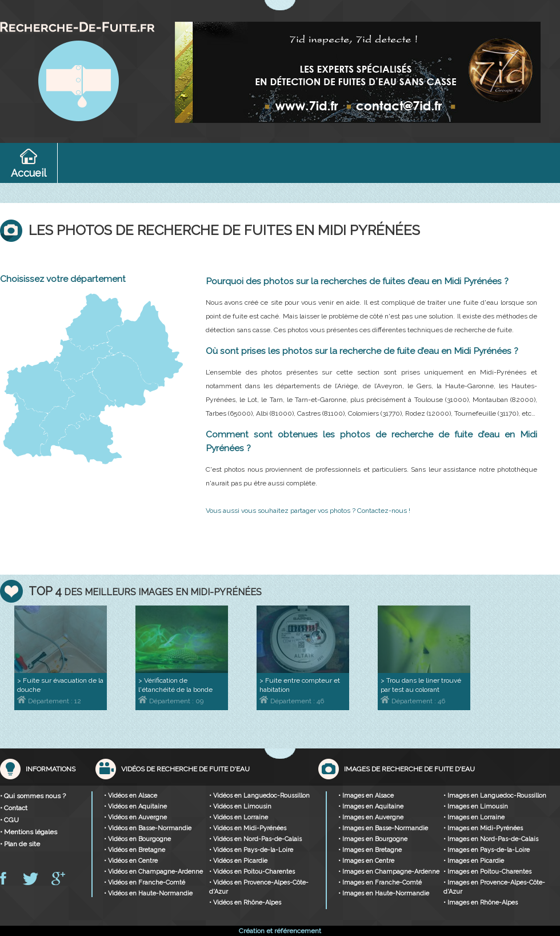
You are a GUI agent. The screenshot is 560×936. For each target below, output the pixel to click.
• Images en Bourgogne (373, 839)
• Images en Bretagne (370, 850)
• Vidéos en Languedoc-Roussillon (259, 796)
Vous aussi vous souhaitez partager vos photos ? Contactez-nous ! (308, 511)
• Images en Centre (366, 861)
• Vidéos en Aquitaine (135, 806)
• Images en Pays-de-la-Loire (487, 850)
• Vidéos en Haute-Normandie (148, 893)
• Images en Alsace (366, 796)
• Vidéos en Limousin (240, 806)
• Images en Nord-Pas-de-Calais (491, 839)
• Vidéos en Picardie (238, 861)
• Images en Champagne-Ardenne (389, 872)
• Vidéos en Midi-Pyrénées (248, 828)
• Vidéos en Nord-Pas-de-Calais (255, 839)
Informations (51, 769)
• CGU (9, 820)
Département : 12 (49, 701)
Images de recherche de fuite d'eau (409, 769)
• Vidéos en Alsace (131, 796)
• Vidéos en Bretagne (135, 850)
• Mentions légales (29, 832)
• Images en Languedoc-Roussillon (495, 796)
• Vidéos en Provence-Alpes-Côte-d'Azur (259, 887)
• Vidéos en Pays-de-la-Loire (251, 850)
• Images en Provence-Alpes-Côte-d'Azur (494, 887)
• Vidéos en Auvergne (135, 817)
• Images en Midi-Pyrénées (483, 828)
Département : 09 (171, 701)
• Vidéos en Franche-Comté (145, 883)
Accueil (29, 173)
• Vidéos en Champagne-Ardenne (153, 872)
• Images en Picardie (474, 861)
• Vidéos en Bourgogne (137, 839)
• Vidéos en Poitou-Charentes (252, 872)
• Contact (14, 808)
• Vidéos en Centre (131, 861)
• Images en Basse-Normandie (383, 828)
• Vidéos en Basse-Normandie (148, 828)
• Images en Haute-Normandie (384, 893)
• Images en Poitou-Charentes (487, 872)
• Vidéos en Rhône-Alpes (245, 903)
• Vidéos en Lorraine (239, 817)
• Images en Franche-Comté (380, 883)
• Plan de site (20, 844)
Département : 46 (292, 701)
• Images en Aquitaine (371, 806)
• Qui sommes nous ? (33, 796)
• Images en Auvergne (371, 817)
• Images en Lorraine (474, 817)
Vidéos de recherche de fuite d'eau (185, 769)
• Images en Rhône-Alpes (481, 903)
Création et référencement (280, 931)
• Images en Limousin (476, 806)
